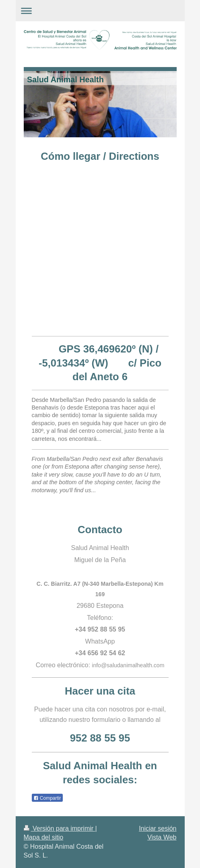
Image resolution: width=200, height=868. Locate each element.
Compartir (47, 798)
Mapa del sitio (44, 837)
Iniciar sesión (158, 828)
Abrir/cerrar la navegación (100, 11)
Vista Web (162, 837)
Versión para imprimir (60, 828)
